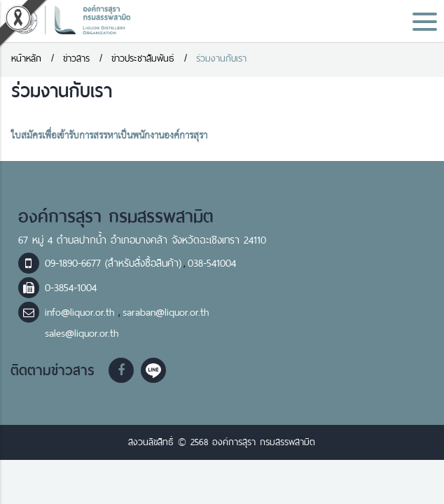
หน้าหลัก (26, 58)
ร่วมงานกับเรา (221, 58)
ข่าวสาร (76, 58)
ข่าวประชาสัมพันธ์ (143, 58)
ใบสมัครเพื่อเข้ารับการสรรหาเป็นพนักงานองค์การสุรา (109, 136)
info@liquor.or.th (82, 312)
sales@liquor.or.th (82, 333)
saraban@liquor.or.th (166, 312)
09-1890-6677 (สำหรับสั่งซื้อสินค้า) (113, 263)
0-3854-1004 (71, 288)
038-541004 (212, 263)
